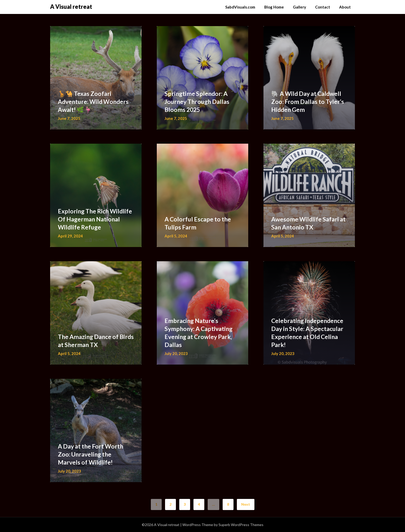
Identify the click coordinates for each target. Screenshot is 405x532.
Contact (323, 7)
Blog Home (274, 7)
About (345, 7)
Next (246, 504)
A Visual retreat (71, 7)
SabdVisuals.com (240, 7)
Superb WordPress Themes (241, 525)
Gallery (299, 7)
